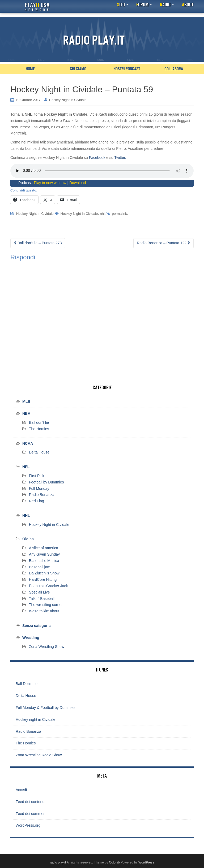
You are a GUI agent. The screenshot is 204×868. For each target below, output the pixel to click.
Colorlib (114, 862)
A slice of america (44, 548)
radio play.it (58, 862)
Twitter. (120, 158)
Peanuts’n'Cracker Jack (48, 586)
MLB (26, 402)
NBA (26, 413)
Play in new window (50, 183)
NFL (26, 467)
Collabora (174, 69)
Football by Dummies (46, 482)
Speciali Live (39, 592)
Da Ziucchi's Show (44, 573)
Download (78, 183)
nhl (102, 214)
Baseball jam (40, 567)
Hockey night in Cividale (35, 719)
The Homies (39, 429)
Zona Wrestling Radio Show (39, 755)
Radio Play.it (94, 41)
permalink (119, 214)
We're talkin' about (44, 611)
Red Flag (37, 501)
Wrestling (31, 638)
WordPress (146, 862)
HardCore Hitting (43, 579)
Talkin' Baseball (42, 599)
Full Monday (39, 488)
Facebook (97, 158)
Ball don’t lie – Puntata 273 (38, 243)
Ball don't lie (39, 422)
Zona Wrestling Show (47, 647)
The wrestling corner (46, 605)
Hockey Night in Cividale (68, 100)
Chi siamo (78, 69)
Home (30, 69)
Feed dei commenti (31, 814)
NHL (26, 516)
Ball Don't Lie (27, 684)
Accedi (21, 790)
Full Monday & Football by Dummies (46, 708)
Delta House (39, 452)
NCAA (28, 443)
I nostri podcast (126, 69)
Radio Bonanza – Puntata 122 (163, 243)
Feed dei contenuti (31, 802)
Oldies (28, 539)
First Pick (37, 476)
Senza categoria (37, 626)
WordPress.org (28, 825)
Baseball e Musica (44, 561)
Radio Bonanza (42, 495)
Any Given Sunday (44, 554)
